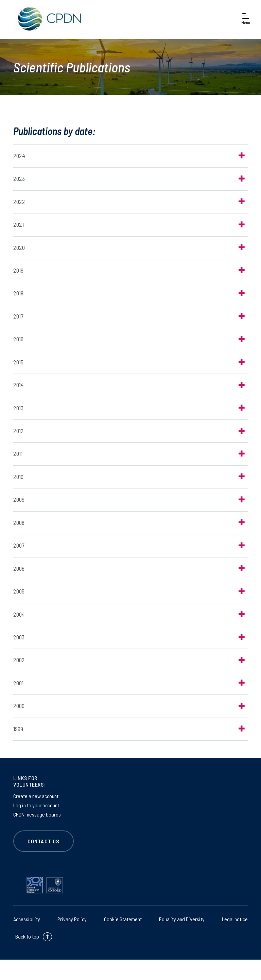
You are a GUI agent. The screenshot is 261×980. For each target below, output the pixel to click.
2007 (19, 545)
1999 (18, 729)
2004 (19, 614)
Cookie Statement (123, 919)
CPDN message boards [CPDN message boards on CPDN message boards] (37, 814)
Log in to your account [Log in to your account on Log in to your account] (36, 805)
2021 (19, 224)
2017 (18, 316)
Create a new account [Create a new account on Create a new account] (36, 796)
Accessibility (27, 919)
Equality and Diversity (182, 919)
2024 (19, 156)
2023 (19, 178)
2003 (19, 637)
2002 (19, 660)
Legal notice (235, 919)
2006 (19, 568)
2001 (18, 683)
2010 (18, 477)
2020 (19, 247)
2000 (19, 706)
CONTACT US (43, 841)
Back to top (27, 936)
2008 (19, 522)
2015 (18, 362)
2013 (18, 408)
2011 (18, 453)
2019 (18, 270)
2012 (19, 431)
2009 (19, 499)
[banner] (48, 19)
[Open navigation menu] (246, 19)
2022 (19, 202)
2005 (19, 591)
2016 (18, 339)
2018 (18, 293)
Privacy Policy (72, 919)
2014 (19, 385)
